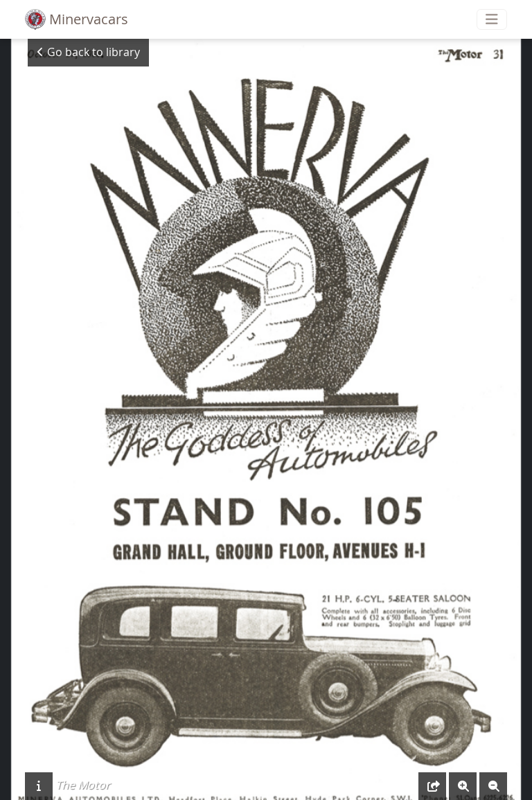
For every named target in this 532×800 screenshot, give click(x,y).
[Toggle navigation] (492, 19)
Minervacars (77, 19)
